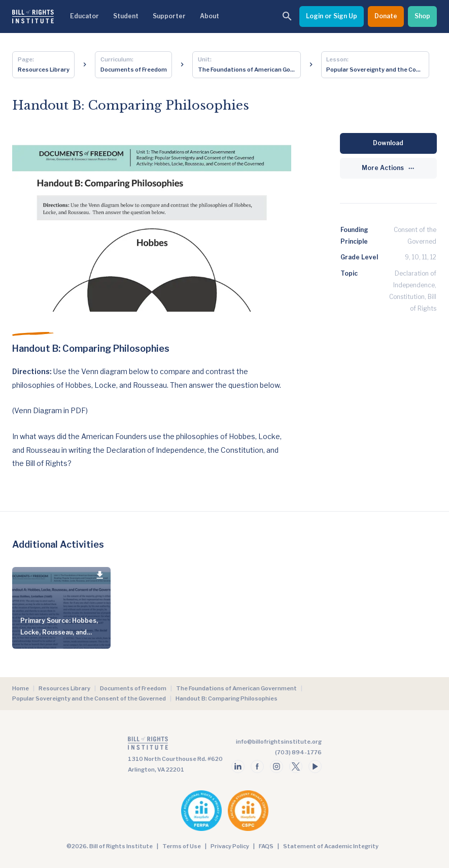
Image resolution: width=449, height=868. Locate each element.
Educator (84, 16)
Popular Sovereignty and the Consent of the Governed (89, 698)
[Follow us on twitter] (296, 766)
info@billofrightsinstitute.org (279, 742)
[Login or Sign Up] (332, 16)
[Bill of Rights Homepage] (33, 16)
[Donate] (386, 16)
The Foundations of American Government (236, 688)
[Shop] (422, 16)
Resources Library (64, 688)
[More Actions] (388, 168)
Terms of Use (182, 846)
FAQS (266, 846)
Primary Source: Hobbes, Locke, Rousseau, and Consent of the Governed (60, 632)
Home (21, 688)
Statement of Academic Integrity (331, 846)
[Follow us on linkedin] (238, 766)
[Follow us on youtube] (315, 766)
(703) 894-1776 (298, 752)
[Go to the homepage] (175, 745)
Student (126, 16)
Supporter (169, 16)
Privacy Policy (230, 846)
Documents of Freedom (133, 688)
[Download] (388, 143)
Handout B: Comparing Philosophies (227, 698)
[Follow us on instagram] (277, 766)
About (210, 16)
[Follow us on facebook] (257, 766)
